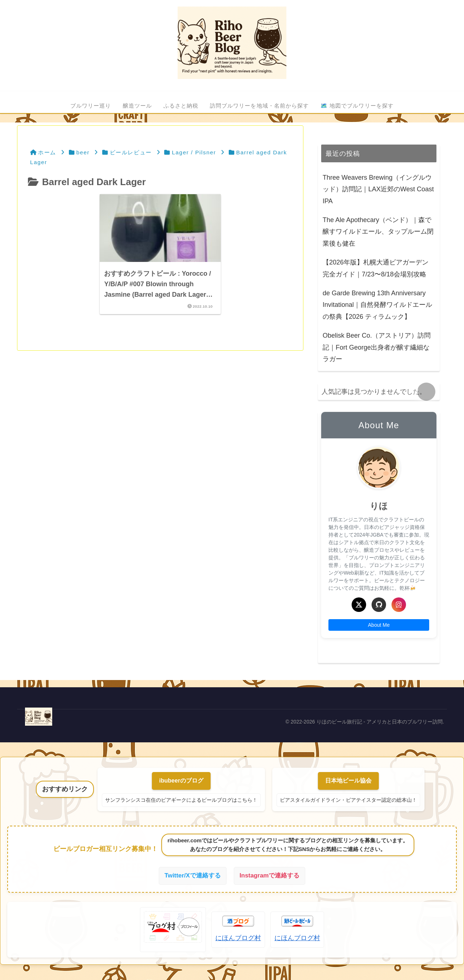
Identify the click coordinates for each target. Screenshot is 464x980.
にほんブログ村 (238, 939)
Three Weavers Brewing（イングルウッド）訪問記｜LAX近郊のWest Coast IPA (378, 189)
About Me (379, 625)
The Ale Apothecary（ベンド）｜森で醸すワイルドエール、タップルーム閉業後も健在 (378, 232)
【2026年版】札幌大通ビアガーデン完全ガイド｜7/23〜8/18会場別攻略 (376, 268)
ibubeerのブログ (181, 781)
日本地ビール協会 (348, 781)
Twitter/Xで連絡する (191, 876)
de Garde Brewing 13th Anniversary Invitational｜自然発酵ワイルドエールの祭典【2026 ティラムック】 (377, 305)
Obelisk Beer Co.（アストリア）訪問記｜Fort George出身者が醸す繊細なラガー (377, 347)
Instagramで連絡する (271, 876)
